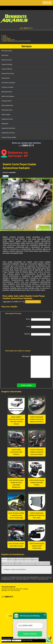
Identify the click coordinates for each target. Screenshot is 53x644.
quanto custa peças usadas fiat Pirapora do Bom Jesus (37, 515)
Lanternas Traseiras (8, 87)
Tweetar (6, 176)
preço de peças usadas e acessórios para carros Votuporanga (16, 515)
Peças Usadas (6, 115)
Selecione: (5, 559)
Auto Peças (5, 55)
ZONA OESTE (28, 559)
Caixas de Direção (7, 64)
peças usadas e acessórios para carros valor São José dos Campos (16, 420)
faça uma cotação (33, 302)
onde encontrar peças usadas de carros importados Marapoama (16, 484)
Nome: (38, 320)
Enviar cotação (26, 385)
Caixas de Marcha (7, 69)
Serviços (26, 46)
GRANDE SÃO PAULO (8, 563)
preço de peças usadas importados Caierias (16, 545)
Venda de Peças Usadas (9, 137)
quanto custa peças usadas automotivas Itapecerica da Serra (37, 419)
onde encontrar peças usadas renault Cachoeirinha (37, 546)
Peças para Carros (7, 110)
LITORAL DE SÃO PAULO (28, 563)
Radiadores (5, 124)
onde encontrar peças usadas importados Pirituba (37, 482)
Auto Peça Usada (7, 51)
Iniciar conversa (30, 634)
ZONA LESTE (12, 559)
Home (10, 616)
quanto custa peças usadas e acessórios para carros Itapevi (37, 452)
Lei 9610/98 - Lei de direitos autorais (39, 579)
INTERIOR (17, 563)
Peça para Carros (7, 101)
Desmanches (6, 78)
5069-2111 (28, 28)
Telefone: (37, 334)
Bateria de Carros (7, 60)
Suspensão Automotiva (9, 128)
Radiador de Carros (7, 119)
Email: (38, 327)
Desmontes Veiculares (8, 83)
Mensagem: (36, 367)
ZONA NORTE (20, 559)
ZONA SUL (35, 559)
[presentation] (19, 343)
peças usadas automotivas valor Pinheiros (16, 452)
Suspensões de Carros (8, 133)
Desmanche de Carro (8, 74)
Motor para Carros (7, 92)
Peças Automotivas (7, 105)
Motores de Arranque (8, 96)
